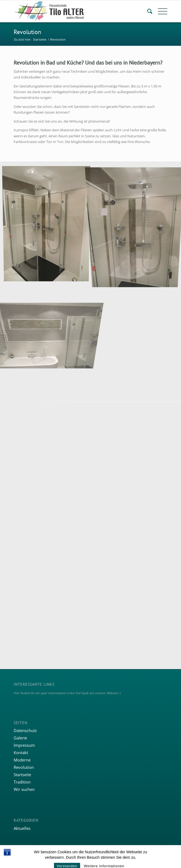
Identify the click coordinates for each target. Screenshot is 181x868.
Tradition (22, 782)
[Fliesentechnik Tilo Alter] (75, 11)
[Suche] (147, 11)
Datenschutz (25, 730)
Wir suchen (24, 789)
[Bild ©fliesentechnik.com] (48, 316)
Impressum (24, 745)
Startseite (22, 775)
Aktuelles (22, 828)
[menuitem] (147, 11)
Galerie (20, 738)
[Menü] (160, 11)
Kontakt (21, 752)
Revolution (27, 32)
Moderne (22, 760)
